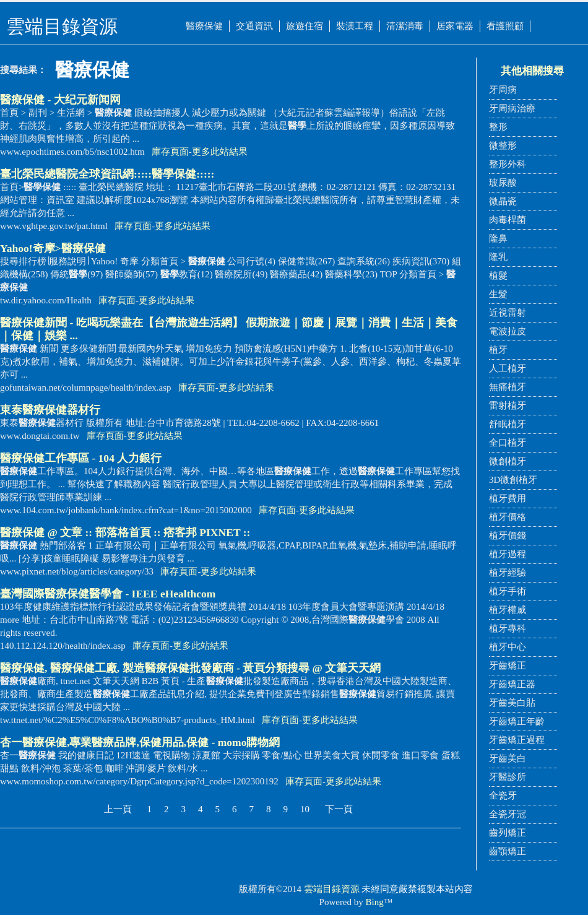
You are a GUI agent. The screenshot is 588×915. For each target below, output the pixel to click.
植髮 (498, 275)
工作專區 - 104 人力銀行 (81, 458)
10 (305, 809)
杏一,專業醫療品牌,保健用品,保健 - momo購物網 (140, 742)
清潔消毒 (405, 26)
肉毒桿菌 (508, 220)
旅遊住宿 (305, 26)
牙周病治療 (512, 108)
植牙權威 (508, 610)
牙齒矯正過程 (517, 740)
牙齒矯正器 (512, 684)
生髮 (498, 294)
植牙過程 (508, 554)
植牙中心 (508, 647)
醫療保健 (204, 26)
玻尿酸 (503, 183)
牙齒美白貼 (512, 703)
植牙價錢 (508, 536)
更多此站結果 (220, 152)
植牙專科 (508, 628)
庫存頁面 (170, 152)
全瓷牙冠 (508, 814)
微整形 (503, 145)
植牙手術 (508, 591)
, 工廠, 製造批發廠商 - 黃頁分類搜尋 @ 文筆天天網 (190, 668)
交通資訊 (254, 26)
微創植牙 (508, 461)
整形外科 (508, 164)
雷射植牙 (508, 405)
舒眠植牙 (508, 424)
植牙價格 (508, 517)
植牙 (498, 350)
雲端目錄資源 (332, 889)
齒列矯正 (508, 833)
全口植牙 (508, 443)
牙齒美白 (508, 758)
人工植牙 (508, 368)
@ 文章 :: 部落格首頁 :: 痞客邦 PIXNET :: (125, 532)
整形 (498, 127)
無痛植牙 (508, 387)
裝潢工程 (355, 26)
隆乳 (498, 257)
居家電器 (455, 26)
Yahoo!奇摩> (53, 248)
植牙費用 (508, 498)
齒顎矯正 (508, 851)
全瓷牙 (503, 796)
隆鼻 (498, 238)
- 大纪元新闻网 (60, 100)
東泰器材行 (50, 410)
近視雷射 (508, 313)
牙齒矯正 (508, 666)
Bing (375, 902)
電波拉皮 (508, 331)
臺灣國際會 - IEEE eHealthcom (108, 594)
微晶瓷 (503, 201)
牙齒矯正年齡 (517, 721)
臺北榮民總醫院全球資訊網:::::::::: (107, 174)
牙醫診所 (508, 777)
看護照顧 (505, 26)
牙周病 (503, 90)
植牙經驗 (508, 573)
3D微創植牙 (513, 480)
